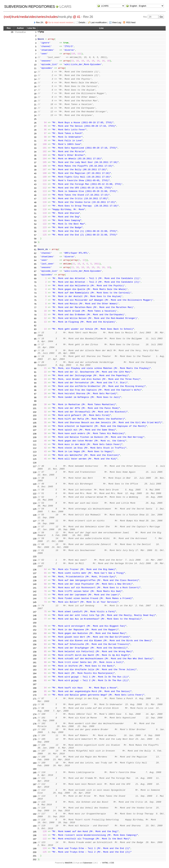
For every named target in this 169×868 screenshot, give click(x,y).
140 (35, 584)
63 (35, 257)
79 (35, 315)
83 (35, 329)
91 (35, 372)
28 (35, 130)
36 (35, 159)
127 (35, 521)
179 (35, 739)
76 (35, 304)
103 (35, 415)
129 (35, 533)
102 (35, 412)
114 (35, 455)
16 (35, 87)
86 (35, 345)
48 (35, 202)
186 (35, 778)
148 (35, 615)
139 (35, 581)
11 (35, 68)
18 (35, 94)
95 (35, 386)
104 (35, 419)
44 (35, 188)
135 (35, 564)
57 (35, 235)
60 (35, 246)
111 (35, 445)
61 (35, 250)
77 (35, 308)
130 (35, 539)
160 (35, 659)
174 (35, 714)
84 (35, 333)
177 (35, 730)
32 (35, 144)
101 (35, 408)
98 (35, 397)
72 (35, 289)
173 (35, 708)
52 (35, 217)
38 (35, 166)
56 (35, 231)
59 (35, 242)
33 (35, 148)
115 (35, 459)
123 (35, 497)
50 (35, 210)
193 (35, 820)
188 (35, 790)
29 (35, 134)
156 (35, 644)
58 (35, 239)
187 (35, 784)
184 (35, 769)
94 (35, 383)
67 (35, 271)
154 (35, 637)
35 (35, 155)
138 (35, 577)
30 (35, 137)
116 (35, 463)
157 (35, 648)
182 (35, 757)
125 (35, 509)
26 (12, 32)
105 (35, 423)
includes (52, 17)
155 (35, 641)
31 (35, 141)
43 (35, 184)
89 (35, 362)
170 (35, 695)
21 (35, 105)
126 (35, 515)
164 (35, 673)
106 (35, 426)
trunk (15, 17)
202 (35, 859)
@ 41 (77, 17)
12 (35, 72)
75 (35, 300)
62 (35, 253)
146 (35, 606)
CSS (112, 863)
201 (35, 856)
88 (35, 357)
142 (35, 591)
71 (35, 286)
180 (35, 745)
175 (35, 718)
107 (35, 430)
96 (35, 390)
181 (35, 751)
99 (35, 401)
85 (35, 339)
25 (35, 119)
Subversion (88, 863)
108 (35, 434)
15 (35, 83)
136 (35, 570)
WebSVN (68, 863)
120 (35, 484)
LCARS (65, 7)
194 (35, 826)
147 (35, 612)
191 (35, 808)
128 (35, 527)
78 (35, 311)
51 (35, 213)
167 (35, 684)
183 (35, 763)
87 (35, 351)
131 (35, 545)
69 (35, 279)
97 (35, 394)
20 (35, 101)
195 (35, 832)
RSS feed (131, 22)
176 (35, 724)
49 (35, 206)
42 (35, 181)
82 (35, 326)
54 (35, 224)
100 (35, 405)
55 (35, 228)
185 (35, 773)
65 (35, 264)
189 (35, 796)
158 (35, 652)
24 (35, 115)
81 (35, 322)
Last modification (99, 22)
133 (35, 557)
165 (35, 677)
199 (35, 849)
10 (35, 65)
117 (35, 466)
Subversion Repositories (29, 7)
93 (35, 379)
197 (35, 839)
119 (35, 478)
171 (35, 699)
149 (35, 619)
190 (35, 802)
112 (35, 448)
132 (35, 551)
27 (35, 126)
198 (35, 843)
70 (35, 282)
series (41, 17)
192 (35, 814)
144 (35, 599)
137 (35, 573)
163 (35, 670)
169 (35, 692)
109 (35, 437)
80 (35, 318)
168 (35, 688)
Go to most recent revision (61, 22)
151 (35, 626)
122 (35, 494)
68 (35, 275)
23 (35, 112)
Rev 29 (39, 22)
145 (35, 602)
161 (35, 662)
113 (35, 452)
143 (35, 595)
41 (35, 177)
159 (35, 655)
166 (35, 681)
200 (35, 852)
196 (35, 835)
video (33, 17)
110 (35, 441)
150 (35, 623)
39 (35, 170)
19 (35, 97)
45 (35, 191)
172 (35, 705)
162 (35, 666)
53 (35, 221)
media (24, 17)
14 (35, 79)
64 (35, 260)
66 (35, 268)
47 (35, 199)
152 (35, 630)
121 (35, 490)
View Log (116, 22)
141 (35, 588)
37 (35, 162)
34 (35, 152)
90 (35, 368)
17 (35, 90)
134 (35, 560)
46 (35, 195)
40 (35, 173)
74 (35, 297)
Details (82, 22)
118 (35, 472)
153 (35, 633)
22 (35, 108)
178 (35, 736)
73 (35, 293)
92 (35, 376)
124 (35, 503)
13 (35, 76)
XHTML (105, 863)
